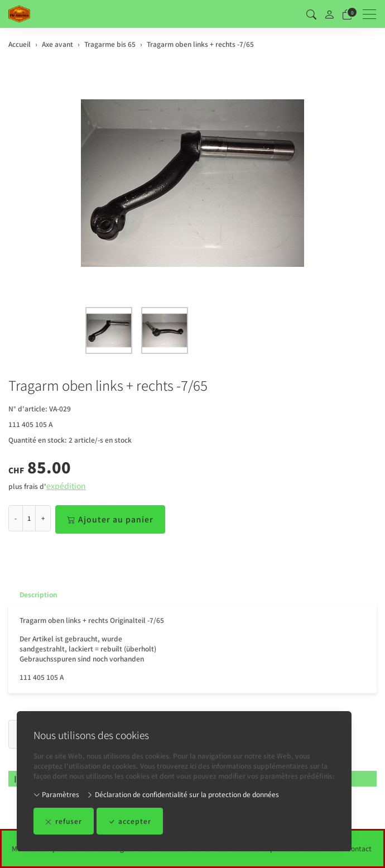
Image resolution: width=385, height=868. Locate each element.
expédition (66, 486)
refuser (64, 821)
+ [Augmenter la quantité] (43, 518)
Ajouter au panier (110, 519)
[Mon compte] (329, 14)
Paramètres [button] (56, 794)
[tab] (33, 594)
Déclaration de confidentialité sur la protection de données (183, 794)
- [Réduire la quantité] (16, 518)
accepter (130, 821)
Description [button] (38, 594)
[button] (311, 14)
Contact (359, 848)
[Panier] (347, 14)
